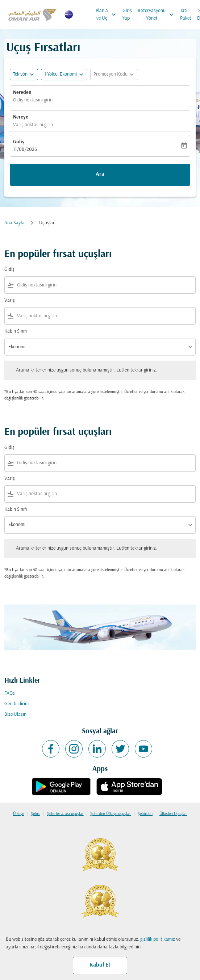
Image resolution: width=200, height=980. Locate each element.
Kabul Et (100, 965)
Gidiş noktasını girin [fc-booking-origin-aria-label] (33, 100)
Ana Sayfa (14, 223)
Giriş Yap (127, 15)
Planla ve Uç (108, 15)
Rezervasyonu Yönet (157, 15)
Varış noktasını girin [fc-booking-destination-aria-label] (33, 125)
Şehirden (145, 814)
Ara (100, 174)
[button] (64, 75)
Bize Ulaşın (15, 714)
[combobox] (105, 285)
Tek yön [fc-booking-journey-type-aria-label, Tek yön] (20, 74)
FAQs (10, 693)
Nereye (21, 117)
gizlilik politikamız (158, 939)
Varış (10, 300)
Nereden (22, 93)
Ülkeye (18, 814)
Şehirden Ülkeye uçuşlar (111, 814)
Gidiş (19, 142)
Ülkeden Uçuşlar (173, 814)
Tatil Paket (186, 15)
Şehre (36, 814)
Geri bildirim (16, 704)
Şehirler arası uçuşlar (65, 814)
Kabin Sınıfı (16, 331)
